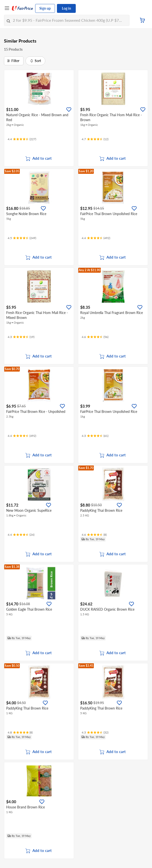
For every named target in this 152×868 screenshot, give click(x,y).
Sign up (45, 8)
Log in (66, 8)
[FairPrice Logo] (23, 8)
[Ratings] (22, 139)
